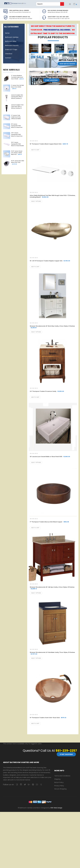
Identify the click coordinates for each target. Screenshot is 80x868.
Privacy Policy (59, 786)
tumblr (41, 784)
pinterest (33, 784)
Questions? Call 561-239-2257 (58, 17)
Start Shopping (51, 80)
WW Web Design (56, 808)
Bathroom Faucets (12, 45)
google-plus (29, 784)
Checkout (9, 54)
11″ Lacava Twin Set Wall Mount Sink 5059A (18, 87)
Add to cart (35, 150)
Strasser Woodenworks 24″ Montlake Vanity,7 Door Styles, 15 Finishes (52, 653)
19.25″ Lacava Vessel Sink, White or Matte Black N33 (17, 153)
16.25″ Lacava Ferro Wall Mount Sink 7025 (18, 162)
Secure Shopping (60, 789)
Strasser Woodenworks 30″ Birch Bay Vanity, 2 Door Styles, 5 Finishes (52, 327)
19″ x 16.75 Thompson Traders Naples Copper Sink (50, 261)
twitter (25, 784)
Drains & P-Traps (11, 50)
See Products (63, 53)
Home (7, 33)
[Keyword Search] (48, 4)
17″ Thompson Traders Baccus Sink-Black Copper (49, 522)
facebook (17, 784)
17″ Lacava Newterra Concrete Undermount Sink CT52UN (17, 77)
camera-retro (21, 784)
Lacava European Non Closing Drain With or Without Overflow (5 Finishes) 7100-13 (17, 97)
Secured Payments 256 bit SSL (20, 17)
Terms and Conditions (62, 776)
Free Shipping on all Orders (19, 10)
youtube (37, 784)
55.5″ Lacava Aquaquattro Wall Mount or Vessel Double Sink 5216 (17, 144)
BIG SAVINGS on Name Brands (58, 10)
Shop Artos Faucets (67, 64)
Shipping (57, 779)
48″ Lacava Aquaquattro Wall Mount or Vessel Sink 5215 (17, 126)
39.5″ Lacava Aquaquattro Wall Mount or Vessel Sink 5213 (17, 135)
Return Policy (59, 782)
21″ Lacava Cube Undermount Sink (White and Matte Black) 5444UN (16, 117)
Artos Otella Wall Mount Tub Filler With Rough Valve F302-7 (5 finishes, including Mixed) (53, 196)
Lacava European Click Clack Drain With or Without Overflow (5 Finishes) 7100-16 (17, 107)
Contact (8, 58)
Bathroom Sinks (11, 41)
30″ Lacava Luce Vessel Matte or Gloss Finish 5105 (50, 457)
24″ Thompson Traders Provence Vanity (47, 391)
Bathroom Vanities (12, 37)
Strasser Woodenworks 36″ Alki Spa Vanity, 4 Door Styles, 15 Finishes (52, 588)
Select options (36, 201)
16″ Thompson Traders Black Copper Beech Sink (49, 144)
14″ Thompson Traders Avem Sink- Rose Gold (48, 718)
